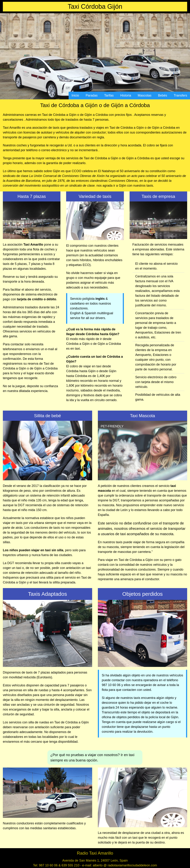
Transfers (180, 95)
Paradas (92, 95)
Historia (126, 95)
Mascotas (145, 95)
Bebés (163, 95)
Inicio (75, 95)
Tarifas (109, 95)
